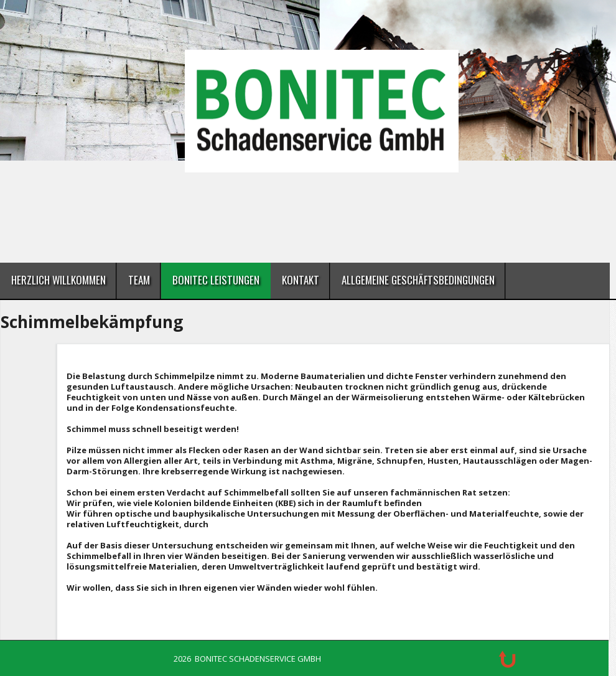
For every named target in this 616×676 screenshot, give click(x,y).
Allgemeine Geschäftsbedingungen (418, 280)
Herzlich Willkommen (58, 280)
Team (139, 280)
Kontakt (301, 280)
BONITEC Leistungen (216, 280)
